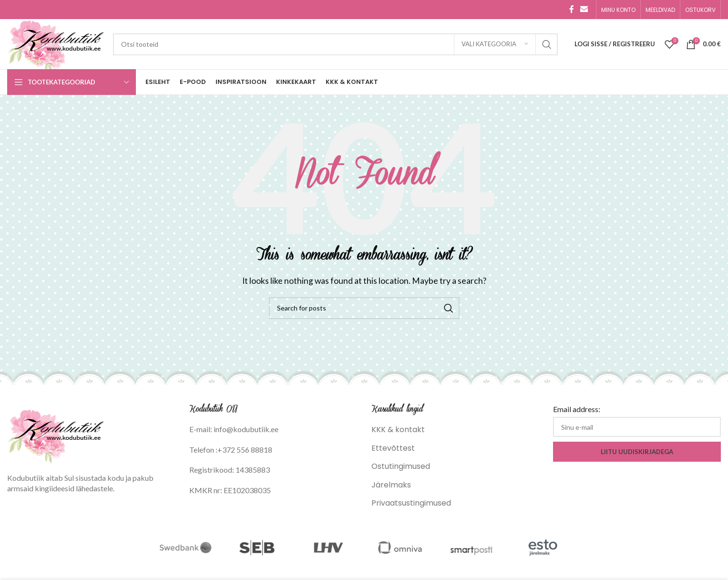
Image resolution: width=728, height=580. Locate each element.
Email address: (577, 409)
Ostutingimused (401, 466)
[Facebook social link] (572, 9)
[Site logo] (55, 44)
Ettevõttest (393, 448)
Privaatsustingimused (411, 503)
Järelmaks (391, 485)
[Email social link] (584, 9)
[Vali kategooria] (495, 44)
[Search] (335, 44)
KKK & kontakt (398, 430)
